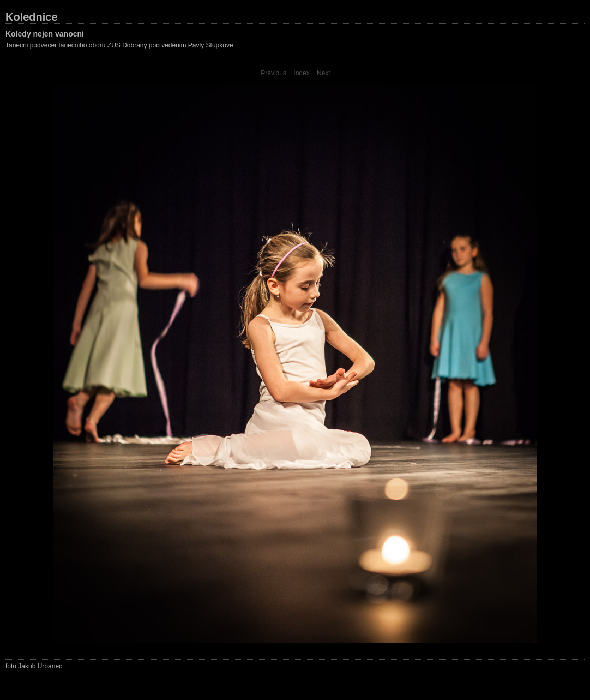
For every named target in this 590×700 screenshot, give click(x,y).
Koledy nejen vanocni (45, 34)
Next (324, 73)
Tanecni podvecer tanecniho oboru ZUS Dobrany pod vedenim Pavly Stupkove (119, 45)
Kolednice (32, 17)
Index (301, 73)
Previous (273, 73)
